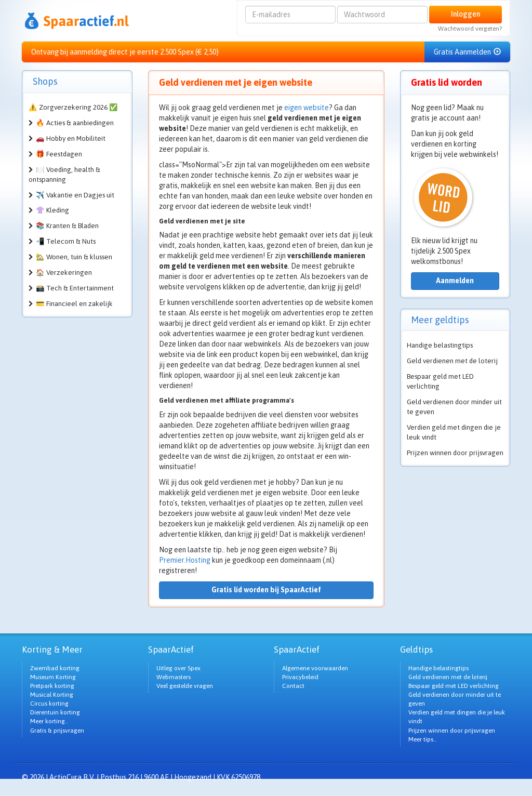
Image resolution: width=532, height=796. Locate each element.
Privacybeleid (300, 677)
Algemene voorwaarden (315, 668)
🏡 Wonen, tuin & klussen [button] (74, 257)
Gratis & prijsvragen (57, 731)
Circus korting (49, 704)
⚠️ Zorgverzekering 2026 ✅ (73, 107)
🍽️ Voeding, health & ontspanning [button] (64, 175)
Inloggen (465, 14)
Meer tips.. (422, 739)
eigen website (307, 108)
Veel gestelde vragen (185, 686)
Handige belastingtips (440, 345)
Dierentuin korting (55, 712)
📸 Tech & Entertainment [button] (75, 288)
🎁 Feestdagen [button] (59, 154)
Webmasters (174, 677)
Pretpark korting (52, 686)
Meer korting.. (49, 721)
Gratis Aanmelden (467, 52)
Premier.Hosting (185, 560)
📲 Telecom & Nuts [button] (66, 241)
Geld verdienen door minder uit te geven (454, 407)
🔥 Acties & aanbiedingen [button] (75, 123)
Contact (293, 686)
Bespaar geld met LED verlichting (440, 381)
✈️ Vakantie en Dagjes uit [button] (75, 195)
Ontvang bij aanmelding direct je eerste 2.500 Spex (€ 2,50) (125, 52)
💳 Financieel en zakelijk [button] (74, 304)
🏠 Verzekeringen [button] (64, 273)
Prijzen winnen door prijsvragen (455, 453)
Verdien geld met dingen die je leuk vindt (454, 432)
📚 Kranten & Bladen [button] (67, 226)
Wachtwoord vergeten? (470, 29)
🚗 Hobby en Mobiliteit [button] (71, 138)
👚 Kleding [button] (52, 210)
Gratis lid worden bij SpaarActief (266, 590)
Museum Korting (53, 677)
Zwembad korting (55, 668)
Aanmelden (455, 281)
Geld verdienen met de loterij (452, 361)
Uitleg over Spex (178, 668)
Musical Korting (52, 695)
